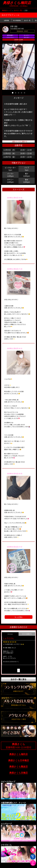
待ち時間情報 (17, 20)
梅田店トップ (7, 10)
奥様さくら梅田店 (19, 3)
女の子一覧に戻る (19, 678)
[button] (13, 93)
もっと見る (19, 617)
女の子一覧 (18, 10)
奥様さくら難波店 (18, 766)
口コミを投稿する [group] (27, 634)
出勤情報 (6, 20)
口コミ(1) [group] (10, 634)
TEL (33, 857)
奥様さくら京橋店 (18, 772)
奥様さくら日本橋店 (19, 759)
